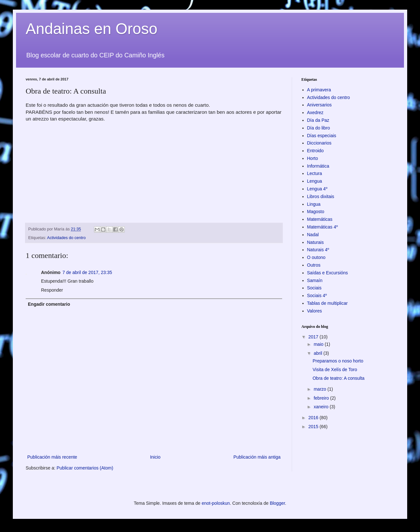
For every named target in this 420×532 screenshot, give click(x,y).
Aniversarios (319, 105)
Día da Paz (318, 120)
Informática (318, 166)
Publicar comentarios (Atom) (85, 468)
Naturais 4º (318, 250)
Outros (314, 265)
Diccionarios (319, 143)
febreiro (322, 398)
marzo (320, 389)
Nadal (313, 235)
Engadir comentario (49, 304)
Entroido (315, 151)
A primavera (319, 90)
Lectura (315, 173)
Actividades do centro (66, 238)
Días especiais (322, 136)
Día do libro (319, 128)
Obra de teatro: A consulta (339, 378)
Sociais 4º (317, 295)
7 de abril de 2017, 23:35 (87, 272)
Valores (315, 311)
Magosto (316, 212)
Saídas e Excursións (328, 273)
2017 (314, 337)
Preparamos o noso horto (338, 361)
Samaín (315, 280)
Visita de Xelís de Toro (335, 370)
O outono (316, 257)
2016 (314, 418)
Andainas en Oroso (92, 29)
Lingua (314, 204)
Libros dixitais (321, 196)
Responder (52, 290)
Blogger (277, 503)
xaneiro (322, 407)
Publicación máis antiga (257, 457)
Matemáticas (320, 219)
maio (319, 344)
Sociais (314, 288)
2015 (314, 427)
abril (318, 353)
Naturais (315, 242)
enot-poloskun (216, 503)
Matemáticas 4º (323, 227)
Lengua (315, 181)
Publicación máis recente (52, 457)
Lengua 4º (317, 189)
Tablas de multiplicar (328, 303)
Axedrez (315, 112)
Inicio (155, 457)
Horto (313, 158)
